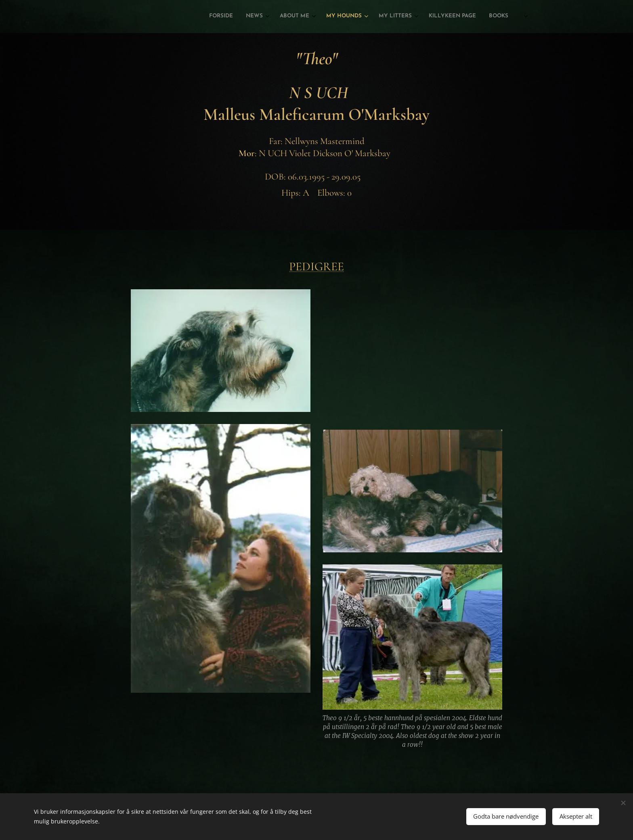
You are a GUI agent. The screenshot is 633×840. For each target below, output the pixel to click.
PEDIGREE (316, 266)
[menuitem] (426, 17)
